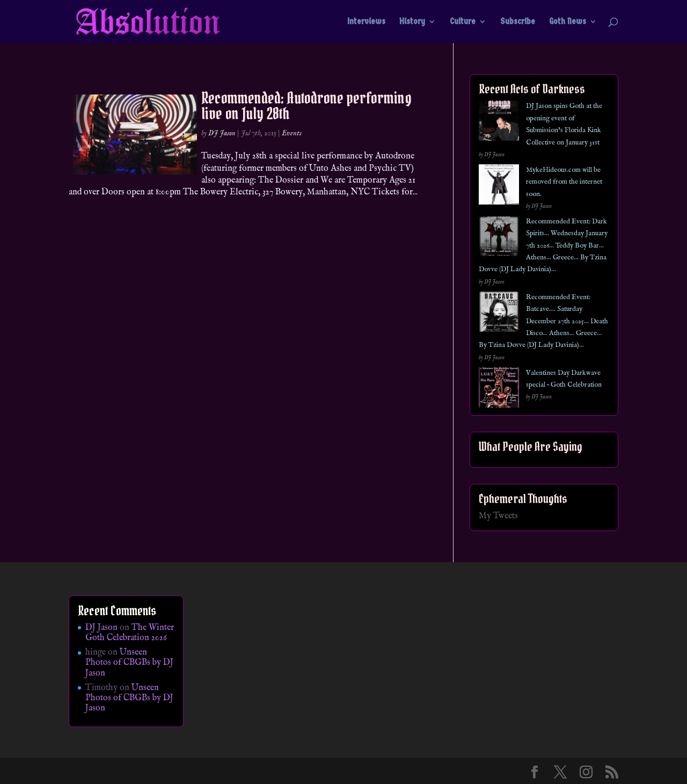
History (412, 22)
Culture (463, 22)
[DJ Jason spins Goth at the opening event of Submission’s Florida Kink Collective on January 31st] (499, 123)
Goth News (568, 22)
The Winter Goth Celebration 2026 (130, 633)
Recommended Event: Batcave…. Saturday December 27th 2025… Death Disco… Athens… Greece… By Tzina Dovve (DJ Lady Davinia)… (543, 321)
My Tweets (498, 516)
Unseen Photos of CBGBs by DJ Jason (129, 663)
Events (292, 133)
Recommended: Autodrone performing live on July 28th (306, 106)
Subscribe (518, 22)
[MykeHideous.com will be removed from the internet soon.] (499, 187)
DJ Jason (222, 133)
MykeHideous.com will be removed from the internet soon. (564, 182)
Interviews (366, 22)
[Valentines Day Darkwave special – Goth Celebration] (499, 390)
